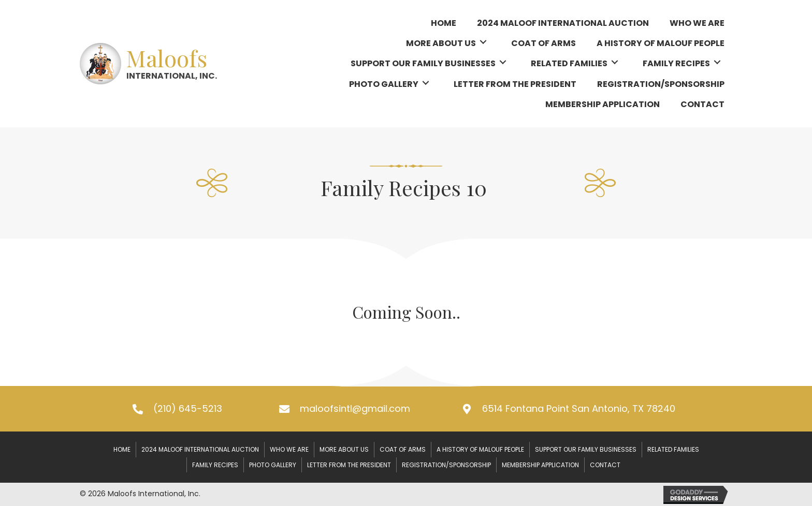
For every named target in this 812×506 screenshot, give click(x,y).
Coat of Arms (403, 449)
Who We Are (289, 449)
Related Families (673, 449)
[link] (444, 22)
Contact (605, 465)
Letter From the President (349, 465)
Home (122, 449)
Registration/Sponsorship (446, 465)
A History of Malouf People (480, 449)
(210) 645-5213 (188, 408)
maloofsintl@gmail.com (355, 408)
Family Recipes (215, 465)
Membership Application (540, 465)
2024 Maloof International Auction (200, 449)
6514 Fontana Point (579, 408)
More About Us (344, 449)
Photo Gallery (273, 465)
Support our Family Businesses (586, 449)
